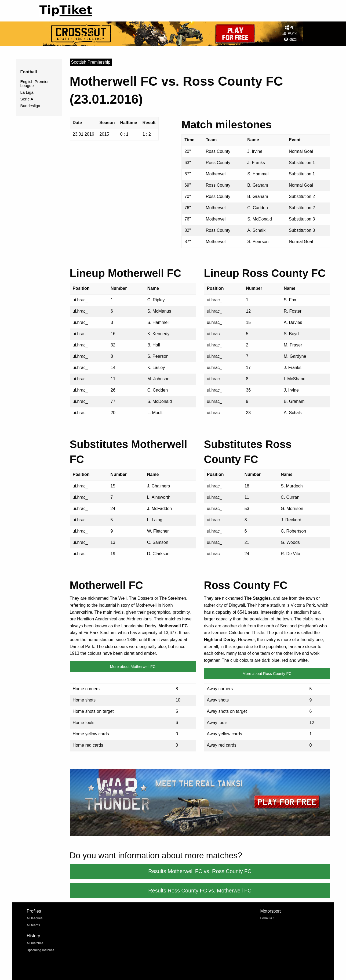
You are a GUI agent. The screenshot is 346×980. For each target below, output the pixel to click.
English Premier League (35, 84)
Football (29, 72)
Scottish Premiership (91, 62)
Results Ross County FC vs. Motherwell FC (200, 891)
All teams (33, 925)
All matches (35, 943)
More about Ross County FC (267, 674)
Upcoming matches (41, 950)
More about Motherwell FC (133, 667)
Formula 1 (268, 918)
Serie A (27, 99)
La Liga (27, 92)
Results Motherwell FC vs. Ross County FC (200, 871)
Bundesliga (30, 106)
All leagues (35, 918)
